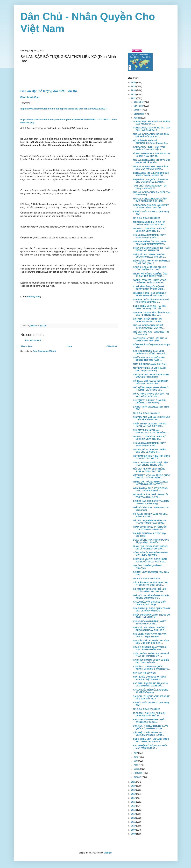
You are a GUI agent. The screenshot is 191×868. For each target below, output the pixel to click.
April (136, 765)
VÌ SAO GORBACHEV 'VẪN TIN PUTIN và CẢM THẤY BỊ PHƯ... (151, 155)
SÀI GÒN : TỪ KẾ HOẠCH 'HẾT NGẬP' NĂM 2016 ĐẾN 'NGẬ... (151, 698)
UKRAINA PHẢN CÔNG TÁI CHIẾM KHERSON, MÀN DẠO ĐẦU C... (150, 243)
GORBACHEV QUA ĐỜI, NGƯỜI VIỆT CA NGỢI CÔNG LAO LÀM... (151, 206)
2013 (134, 814)
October (138, 110)
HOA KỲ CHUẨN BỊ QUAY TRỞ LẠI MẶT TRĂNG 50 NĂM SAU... (150, 648)
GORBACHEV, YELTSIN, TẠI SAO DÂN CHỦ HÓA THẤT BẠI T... (152, 129)
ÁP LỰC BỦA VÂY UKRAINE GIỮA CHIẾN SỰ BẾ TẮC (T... (149, 603)
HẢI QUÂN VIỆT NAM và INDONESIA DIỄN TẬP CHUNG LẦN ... (151, 382)
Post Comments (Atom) (44, 351)
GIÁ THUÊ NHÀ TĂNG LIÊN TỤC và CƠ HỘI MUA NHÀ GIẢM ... (150, 340)
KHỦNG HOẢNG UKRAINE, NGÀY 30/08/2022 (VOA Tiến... (149, 236)
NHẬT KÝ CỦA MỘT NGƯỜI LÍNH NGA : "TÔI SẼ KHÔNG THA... (151, 418)
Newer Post (27, 346)
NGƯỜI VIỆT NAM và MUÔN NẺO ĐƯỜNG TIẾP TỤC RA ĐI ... (149, 359)
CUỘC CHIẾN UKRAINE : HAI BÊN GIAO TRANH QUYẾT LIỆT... (150, 307)
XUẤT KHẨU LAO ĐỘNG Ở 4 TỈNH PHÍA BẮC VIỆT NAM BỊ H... (149, 678)
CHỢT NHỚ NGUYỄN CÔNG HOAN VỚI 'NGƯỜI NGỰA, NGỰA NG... (150, 560)
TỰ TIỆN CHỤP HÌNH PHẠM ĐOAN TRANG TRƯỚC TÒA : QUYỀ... (150, 522)
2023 (134, 94)
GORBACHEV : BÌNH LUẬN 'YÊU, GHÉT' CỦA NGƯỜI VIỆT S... (149, 148)
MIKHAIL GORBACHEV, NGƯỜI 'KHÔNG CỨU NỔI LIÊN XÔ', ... (149, 327)
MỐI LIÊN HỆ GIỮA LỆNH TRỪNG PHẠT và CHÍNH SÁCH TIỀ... (149, 470)
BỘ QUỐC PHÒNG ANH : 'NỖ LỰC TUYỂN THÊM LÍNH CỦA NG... (150, 590)
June (136, 757)
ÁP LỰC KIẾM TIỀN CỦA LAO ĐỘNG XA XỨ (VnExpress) (151, 691)
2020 (134, 786)
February (138, 773)
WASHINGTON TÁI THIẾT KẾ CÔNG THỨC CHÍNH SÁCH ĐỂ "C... (150, 490)
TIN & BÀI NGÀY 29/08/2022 (146, 413)
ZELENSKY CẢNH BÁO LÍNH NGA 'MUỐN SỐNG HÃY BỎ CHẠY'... (149, 294)
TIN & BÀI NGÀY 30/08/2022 (146, 218)
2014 (134, 810)
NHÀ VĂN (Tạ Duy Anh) (144, 673)
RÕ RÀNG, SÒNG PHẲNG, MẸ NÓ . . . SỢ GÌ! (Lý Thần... (151, 515)
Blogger (108, 853)
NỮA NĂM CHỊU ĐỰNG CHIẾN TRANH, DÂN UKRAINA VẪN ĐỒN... (152, 610)
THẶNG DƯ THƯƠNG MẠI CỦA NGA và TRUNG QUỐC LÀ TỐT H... (150, 483)
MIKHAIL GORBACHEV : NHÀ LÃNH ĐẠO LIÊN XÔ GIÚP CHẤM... (150, 168)
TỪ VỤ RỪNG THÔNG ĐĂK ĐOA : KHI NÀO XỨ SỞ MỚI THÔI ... (151, 395)
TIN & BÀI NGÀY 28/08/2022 (146, 579)
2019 (134, 790)
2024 (134, 90)
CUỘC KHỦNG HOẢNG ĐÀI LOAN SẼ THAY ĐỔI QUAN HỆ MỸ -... (151, 655)
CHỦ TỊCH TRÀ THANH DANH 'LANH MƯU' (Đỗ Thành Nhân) (151, 376)
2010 (134, 826)
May (136, 761)
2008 (134, 834)
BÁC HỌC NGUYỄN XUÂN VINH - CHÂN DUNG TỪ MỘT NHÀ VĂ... (150, 352)
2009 (134, 830)
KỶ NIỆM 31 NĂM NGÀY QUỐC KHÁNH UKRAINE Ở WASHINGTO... (151, 668)
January (138, 777)
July (136, 753)
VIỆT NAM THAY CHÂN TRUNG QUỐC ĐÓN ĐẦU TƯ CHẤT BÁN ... (151, 477)
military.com (34, 297)
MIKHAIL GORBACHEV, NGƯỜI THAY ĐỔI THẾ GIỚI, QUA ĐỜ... (151, 135)
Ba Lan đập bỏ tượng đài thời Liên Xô (49, 91)
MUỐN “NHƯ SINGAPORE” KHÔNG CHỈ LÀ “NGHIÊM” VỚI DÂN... (150, 548)
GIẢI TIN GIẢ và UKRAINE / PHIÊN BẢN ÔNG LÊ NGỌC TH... (149, 451)
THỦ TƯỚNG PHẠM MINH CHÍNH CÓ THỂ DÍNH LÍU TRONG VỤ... (151, 389)
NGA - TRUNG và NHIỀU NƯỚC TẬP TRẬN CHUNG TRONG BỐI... (150, 464)
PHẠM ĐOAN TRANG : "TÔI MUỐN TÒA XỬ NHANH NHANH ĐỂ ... (150, 528)
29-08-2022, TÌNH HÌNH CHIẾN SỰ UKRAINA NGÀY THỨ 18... (149, 438)
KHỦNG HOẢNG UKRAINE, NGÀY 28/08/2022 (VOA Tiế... (149, 623)
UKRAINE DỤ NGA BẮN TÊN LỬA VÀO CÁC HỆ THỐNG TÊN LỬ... (152, 314)
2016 (134, 802)
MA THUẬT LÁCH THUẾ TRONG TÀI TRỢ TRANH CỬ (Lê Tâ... (150, 496)
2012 (134, 818)
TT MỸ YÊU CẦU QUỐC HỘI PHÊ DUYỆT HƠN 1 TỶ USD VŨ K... (149, 288)
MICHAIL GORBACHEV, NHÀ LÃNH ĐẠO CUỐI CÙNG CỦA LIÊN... (150, 200)
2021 (134, 782)
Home (69, 346)
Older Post (112, 346)
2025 (134, 86)
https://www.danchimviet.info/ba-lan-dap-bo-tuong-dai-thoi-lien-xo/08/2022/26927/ (64, 109)
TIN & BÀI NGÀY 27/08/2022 (146, 709)
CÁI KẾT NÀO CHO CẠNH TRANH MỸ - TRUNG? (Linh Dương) (152, 502)
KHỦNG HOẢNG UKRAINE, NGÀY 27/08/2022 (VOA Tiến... (149, 721)
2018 (134, 794)
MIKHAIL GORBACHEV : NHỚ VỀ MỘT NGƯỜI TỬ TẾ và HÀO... (152, 161)
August (137, 118)
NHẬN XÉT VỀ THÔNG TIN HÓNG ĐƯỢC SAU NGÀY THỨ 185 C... (149, 629)
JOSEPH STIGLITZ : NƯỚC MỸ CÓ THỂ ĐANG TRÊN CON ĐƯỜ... (150, 281)
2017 (134, 798)
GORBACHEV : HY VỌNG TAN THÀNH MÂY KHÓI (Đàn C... (151, 123)
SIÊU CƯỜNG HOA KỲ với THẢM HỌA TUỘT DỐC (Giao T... (151, 262)
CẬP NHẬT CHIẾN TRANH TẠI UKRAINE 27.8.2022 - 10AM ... (148, 734)
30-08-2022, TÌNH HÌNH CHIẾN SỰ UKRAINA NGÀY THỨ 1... (149, 230)
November (139, 106)
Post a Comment (33, 340)
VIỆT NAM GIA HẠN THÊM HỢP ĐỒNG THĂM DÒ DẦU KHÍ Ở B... (151, 457)
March (137, 769)
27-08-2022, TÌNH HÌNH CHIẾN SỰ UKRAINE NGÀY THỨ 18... (149, 714)
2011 (134, 822)
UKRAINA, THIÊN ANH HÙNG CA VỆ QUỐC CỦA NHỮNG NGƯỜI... (150, 727)
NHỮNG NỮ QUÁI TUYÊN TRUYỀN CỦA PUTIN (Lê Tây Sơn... (150, 635)
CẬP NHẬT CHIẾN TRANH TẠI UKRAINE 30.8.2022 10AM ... (148, 320)
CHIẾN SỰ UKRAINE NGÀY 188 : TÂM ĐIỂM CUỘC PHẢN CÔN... (151, 249)
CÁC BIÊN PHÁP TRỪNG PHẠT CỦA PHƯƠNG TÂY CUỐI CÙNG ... (151, 584)
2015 (134, 806)
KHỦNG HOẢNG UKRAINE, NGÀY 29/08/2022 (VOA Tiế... (149, 444)
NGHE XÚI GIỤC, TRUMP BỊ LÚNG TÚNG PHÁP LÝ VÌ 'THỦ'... (150, 268)
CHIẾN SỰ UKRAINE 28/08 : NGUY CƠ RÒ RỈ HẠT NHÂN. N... (151, 616)
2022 (134, 98)
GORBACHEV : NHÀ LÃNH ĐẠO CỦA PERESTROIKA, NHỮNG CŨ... (151, 174)
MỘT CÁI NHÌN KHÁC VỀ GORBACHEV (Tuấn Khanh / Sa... (150, 142)
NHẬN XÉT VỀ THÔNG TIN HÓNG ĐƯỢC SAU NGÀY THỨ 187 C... (149, 256)
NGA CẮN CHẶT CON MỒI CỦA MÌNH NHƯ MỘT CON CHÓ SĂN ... (151, 642)
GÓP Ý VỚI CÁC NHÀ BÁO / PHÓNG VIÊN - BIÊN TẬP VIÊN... (150, 554)
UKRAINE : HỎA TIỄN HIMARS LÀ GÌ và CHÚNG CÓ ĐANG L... (151, 301)
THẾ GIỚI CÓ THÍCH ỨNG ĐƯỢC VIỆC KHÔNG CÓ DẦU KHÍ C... (151, 597)
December (139, 102)
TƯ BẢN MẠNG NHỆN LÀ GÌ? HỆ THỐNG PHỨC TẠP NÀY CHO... (149, 223)
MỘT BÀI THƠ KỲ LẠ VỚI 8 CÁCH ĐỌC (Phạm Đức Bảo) (149, 369)
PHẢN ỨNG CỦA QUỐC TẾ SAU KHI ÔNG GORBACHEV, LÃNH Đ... (150, 181)
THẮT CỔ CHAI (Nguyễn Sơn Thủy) (150, 364)
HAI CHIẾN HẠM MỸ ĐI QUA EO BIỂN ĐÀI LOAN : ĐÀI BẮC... (151, 661)
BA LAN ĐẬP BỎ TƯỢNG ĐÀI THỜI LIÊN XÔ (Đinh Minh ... (150, 747)
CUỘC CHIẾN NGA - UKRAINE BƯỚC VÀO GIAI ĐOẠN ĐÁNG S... (151, 740)
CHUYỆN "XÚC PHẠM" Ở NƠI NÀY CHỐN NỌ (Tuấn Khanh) (150, 402)
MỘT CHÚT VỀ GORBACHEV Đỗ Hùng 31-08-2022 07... (150, 187)
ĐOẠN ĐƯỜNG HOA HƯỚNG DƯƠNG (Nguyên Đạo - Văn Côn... (151, 541)
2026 (134, 82)
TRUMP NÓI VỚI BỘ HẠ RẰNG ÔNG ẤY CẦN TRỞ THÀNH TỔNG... (150, 275)
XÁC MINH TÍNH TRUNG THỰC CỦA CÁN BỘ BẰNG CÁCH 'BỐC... (150, 685)
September (139, 114)
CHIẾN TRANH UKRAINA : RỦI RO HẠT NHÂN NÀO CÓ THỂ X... (150, 425)
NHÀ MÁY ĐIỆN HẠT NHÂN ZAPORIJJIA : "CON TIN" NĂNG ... (151, 431)
